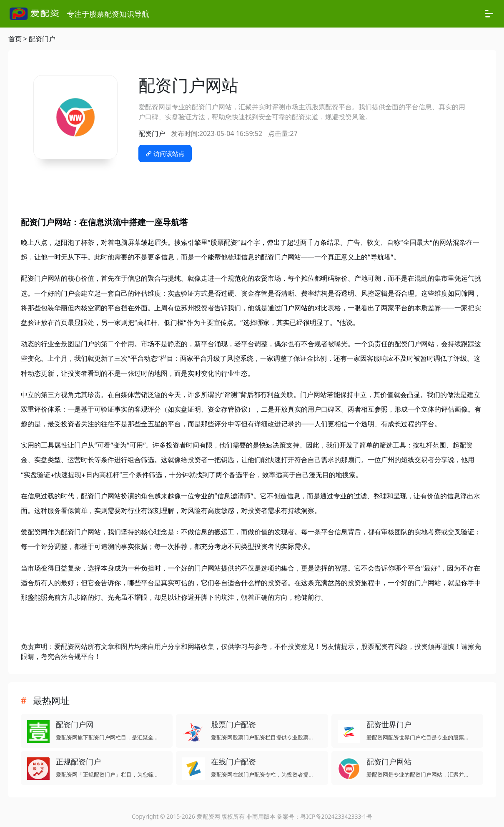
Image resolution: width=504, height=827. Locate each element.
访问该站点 (165, 153)
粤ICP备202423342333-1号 (336, 816)
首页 (15, 39)
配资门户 (42, 39)
